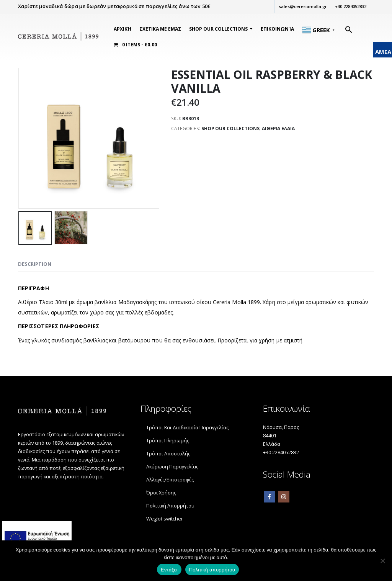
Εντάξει (169, 570)
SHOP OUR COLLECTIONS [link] (218, 29)
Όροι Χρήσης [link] (161, 493)
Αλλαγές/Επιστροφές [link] (170, 480)
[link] (58, 37)
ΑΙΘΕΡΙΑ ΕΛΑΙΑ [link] (278, 128)
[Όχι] (382, 561)
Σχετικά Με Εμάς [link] (160, 29)
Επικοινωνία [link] (277, 29)
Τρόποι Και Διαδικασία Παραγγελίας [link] (187, 428)
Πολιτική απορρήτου (212, 570)
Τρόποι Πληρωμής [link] (168, 441)
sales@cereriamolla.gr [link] (303, 6)
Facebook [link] (269, 497)
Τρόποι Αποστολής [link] (168, 454)
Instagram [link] (284, 497)
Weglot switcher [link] (165, 519)
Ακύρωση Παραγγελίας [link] (172, 467)
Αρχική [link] (122, 29)
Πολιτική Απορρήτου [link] (170, 506)
